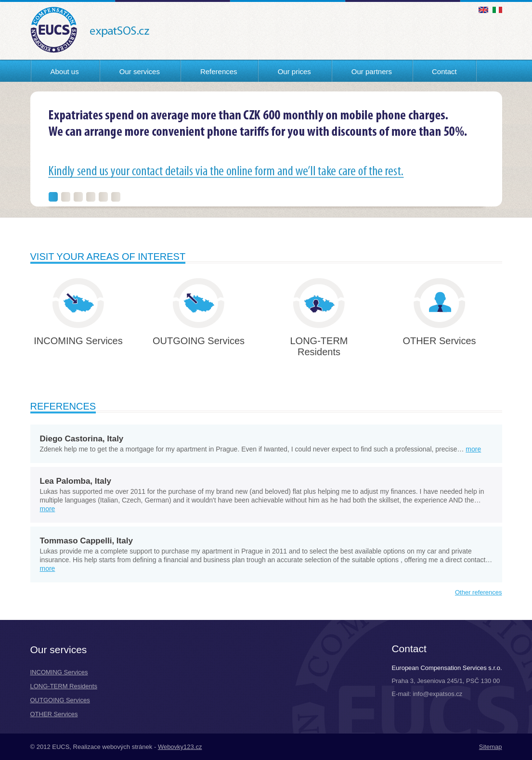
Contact (444, 71)
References (219, 71)
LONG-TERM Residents (64, 686)
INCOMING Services (59, 672)
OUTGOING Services (60, 700)
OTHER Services (54, 714)
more (473, 449)
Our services (140, 71)
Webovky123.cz (180, 747)
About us (65, 71)
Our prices (294, 71)
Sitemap (491, 747)
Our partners (372, 71)
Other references (479, 592)
